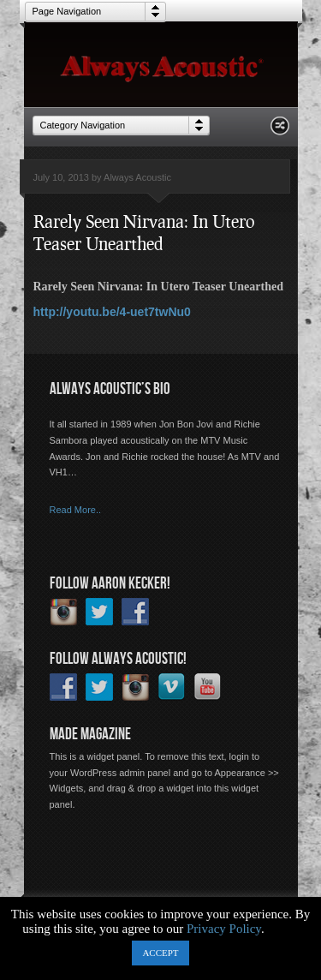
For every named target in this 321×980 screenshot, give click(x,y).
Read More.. (76, 510)
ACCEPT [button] (160, 953)
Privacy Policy (224, 929)
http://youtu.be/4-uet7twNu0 (112, 312)
